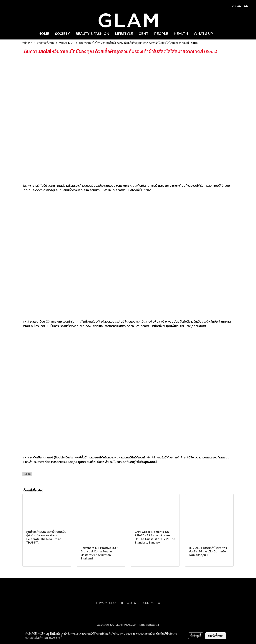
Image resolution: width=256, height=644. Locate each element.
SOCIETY (62, 33)
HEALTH (181, 33)
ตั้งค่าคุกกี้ (196, 636)
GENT (143, 33)
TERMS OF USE (130, 603)
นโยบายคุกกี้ (56, 638)
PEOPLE (161, 33)
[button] (219, 34)
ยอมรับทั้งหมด (216, 636)
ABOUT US (240, 6)
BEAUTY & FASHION (92, 33)
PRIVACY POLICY (106, 603)
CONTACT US (152, 603)
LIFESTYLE (124, 33)
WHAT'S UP (203, 33)
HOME (44, 33)
